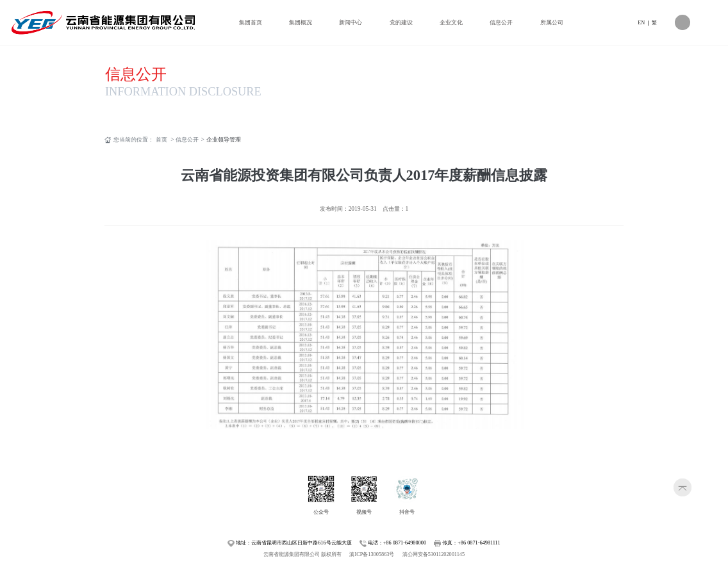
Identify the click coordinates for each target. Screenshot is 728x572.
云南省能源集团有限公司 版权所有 (302, 554)
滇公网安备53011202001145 (434, 554)
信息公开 (136, 74)
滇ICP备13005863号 (372, 554)
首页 (161, 140)
